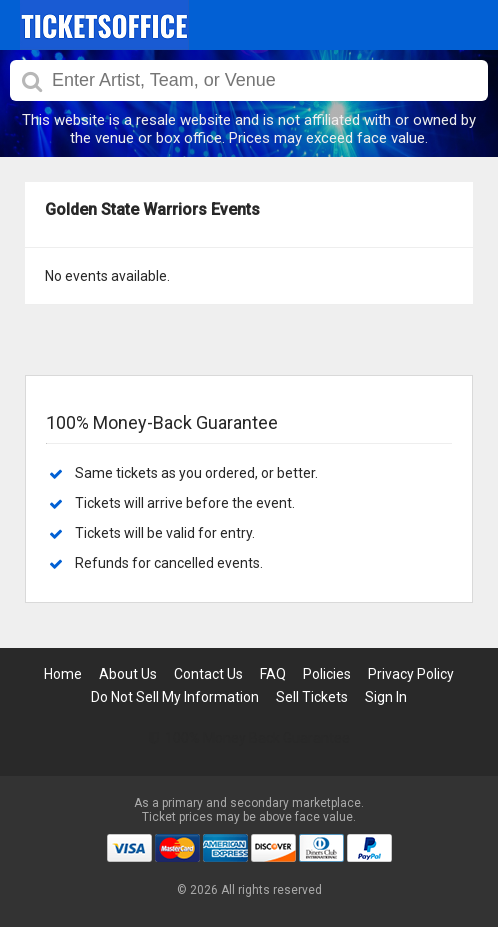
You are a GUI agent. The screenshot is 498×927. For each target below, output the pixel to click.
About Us (128, 674)
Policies (327, 674)
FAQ (273, 674)
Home (63, 674)
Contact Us (208, 674)
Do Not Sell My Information (175, 697)
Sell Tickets (312, 697)
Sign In (386, 697)
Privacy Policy (411, 674)
